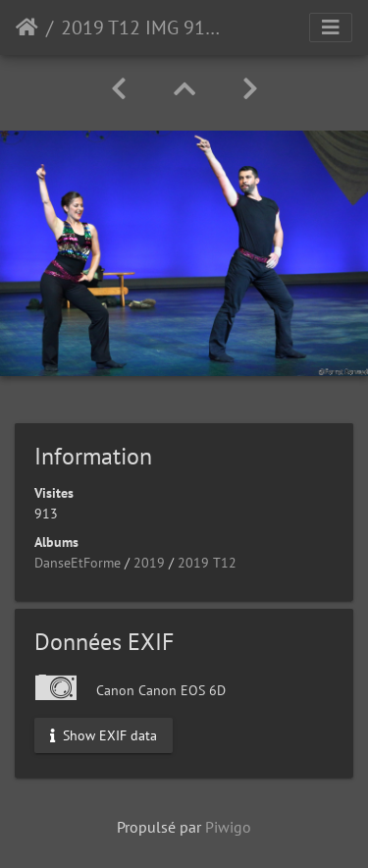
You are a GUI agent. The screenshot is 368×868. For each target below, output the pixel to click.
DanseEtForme (78, 563)
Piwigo (228, 827)
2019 (149, 563)
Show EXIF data (104, 734)
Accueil (27, 27)
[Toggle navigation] (331, 27)
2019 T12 (207, 563)
